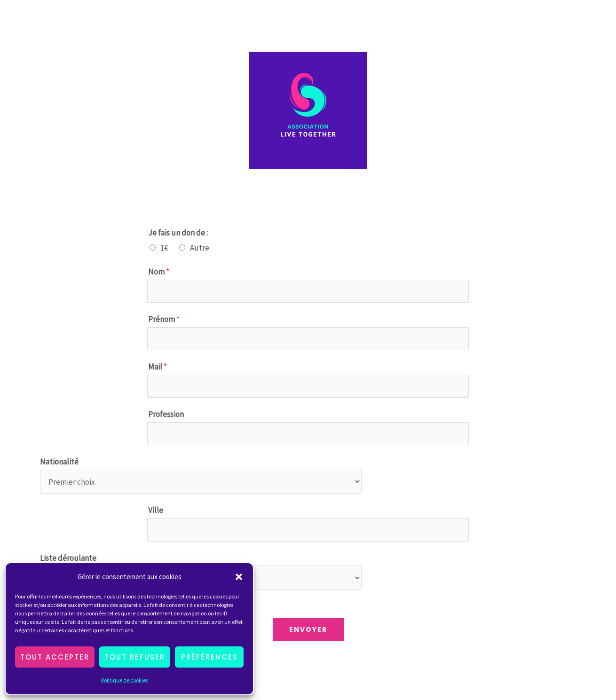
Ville (156, 510)
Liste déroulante (68, 558)
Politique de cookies (125, 680)
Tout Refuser (135, 657)
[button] (239, 577)
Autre (200, 248)
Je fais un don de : (178, 233)
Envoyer (308, 629)
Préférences (209, 657)
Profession (166, 414)
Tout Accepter (55, 657)
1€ (164, 248)
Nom (159, 272)
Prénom (164, 319)
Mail (158, 367)
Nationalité (59, 462)
